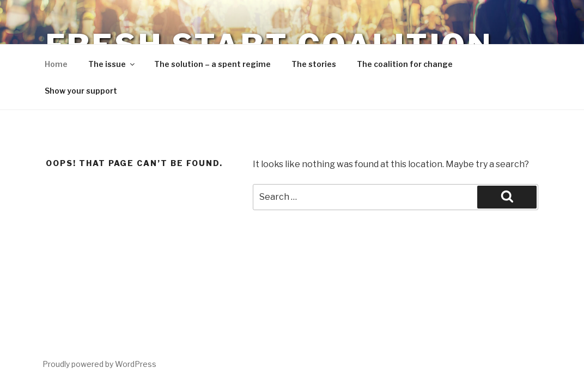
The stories (314, 64)
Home (56, 64)
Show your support (81, 91)
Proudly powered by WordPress (99, 364)
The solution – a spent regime (212, 64)
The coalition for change (405, 64)
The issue (112, 64)
